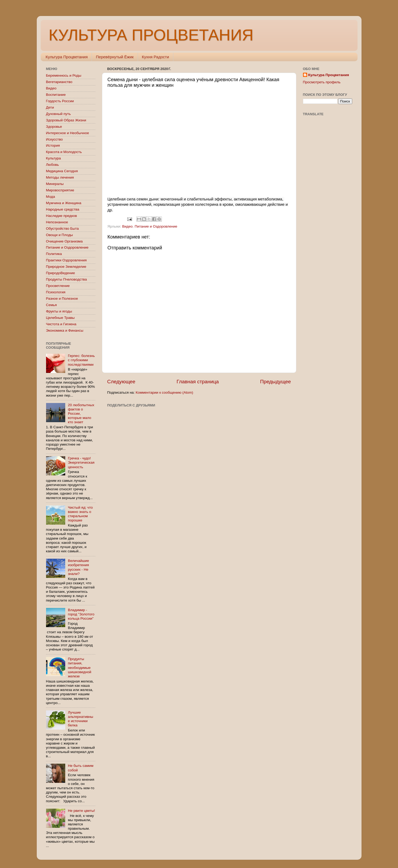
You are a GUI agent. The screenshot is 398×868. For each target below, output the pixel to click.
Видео (127, 226)
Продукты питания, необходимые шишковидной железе (80, 668)
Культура (54, 158)
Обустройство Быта (62, 229)
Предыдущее (276, 382)
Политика (54, 254)
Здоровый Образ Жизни (66, 120)
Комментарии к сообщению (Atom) (165, 392)
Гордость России (60, 101)
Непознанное (57, 222)
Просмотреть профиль (322, 82)
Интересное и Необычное (68, 133)
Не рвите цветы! (81, 811)
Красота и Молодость (64, 152)
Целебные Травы (60, 318)
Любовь (52, 165)
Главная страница (198, 382)
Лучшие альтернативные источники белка (81, 719)
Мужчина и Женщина (64, 203)
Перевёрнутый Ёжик (115, 57)
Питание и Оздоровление (156, 226)
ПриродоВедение (61, 273)
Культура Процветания (67, 57)
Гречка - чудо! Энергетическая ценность (81, 462)
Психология (56, 292)
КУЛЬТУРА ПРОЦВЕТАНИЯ (151, 35)
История (53, 145)
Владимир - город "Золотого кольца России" (81, 614)
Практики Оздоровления (66, 260)
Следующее (121, 382)
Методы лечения (60, 177)
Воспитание (56, 95)
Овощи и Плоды (60, 235)
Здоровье (54, 127)
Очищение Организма (64, 241)
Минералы (55, 184)
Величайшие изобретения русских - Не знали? (78, 567)
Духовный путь (58, 114)
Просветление (58, 286)
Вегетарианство (59, 82)
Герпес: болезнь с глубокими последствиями (81, 360)
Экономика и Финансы (65, 330)
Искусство (54, 139)
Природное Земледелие (66, 267)
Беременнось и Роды (64, 75)
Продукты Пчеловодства (67, 279)
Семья (52, 305)
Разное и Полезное (62, 299)
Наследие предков (61, 216)
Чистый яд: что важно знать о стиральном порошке (80, 514)
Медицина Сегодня (62, 171)
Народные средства (63, 209)
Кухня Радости (155, 57)
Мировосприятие (60, 190)
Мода (51, 197)
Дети (50, 107)
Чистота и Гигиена (61, 324)
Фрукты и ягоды (59, 311)
